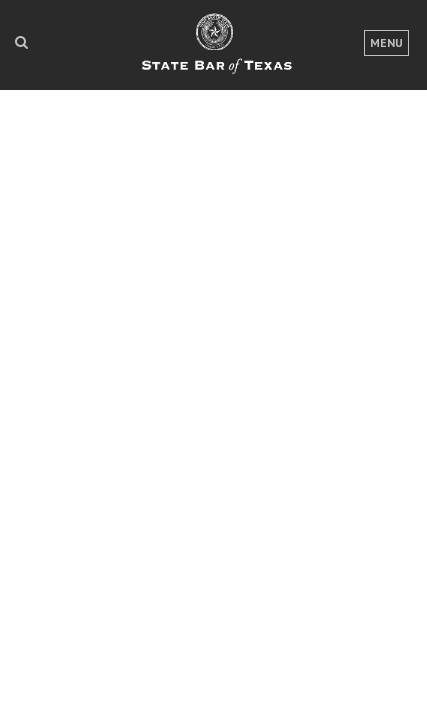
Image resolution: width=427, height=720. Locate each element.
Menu (386, 42)
